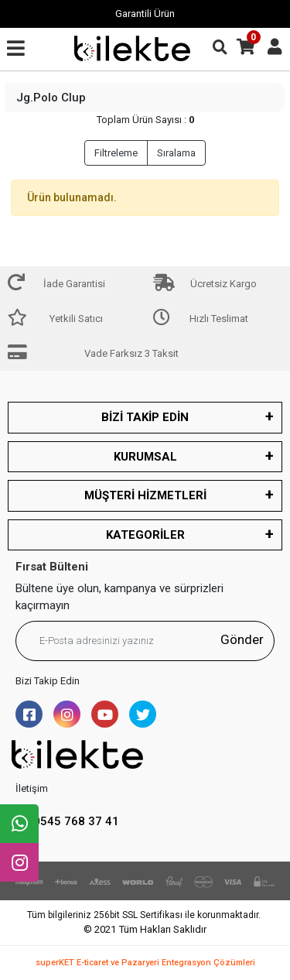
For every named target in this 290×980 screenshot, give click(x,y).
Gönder (242, 639)
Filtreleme (116, 153)
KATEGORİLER (145, 535)
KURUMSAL (145, 457)
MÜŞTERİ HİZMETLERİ (145, 495)
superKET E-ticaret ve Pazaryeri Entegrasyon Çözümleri (145, 963)
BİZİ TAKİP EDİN (145, 417)
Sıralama (176, 153)
